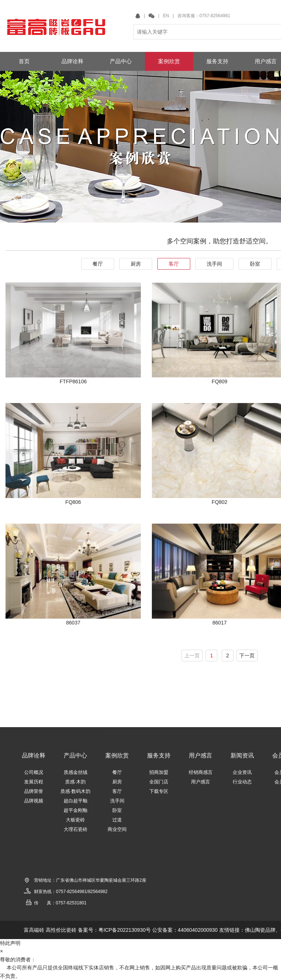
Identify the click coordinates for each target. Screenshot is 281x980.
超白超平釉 (76, 801)
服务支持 (159, 755)
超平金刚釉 (76, 810)
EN (166, 16)
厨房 (136, 264)
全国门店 (159, 782)
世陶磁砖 (42, 731)
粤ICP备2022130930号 (125, 930)
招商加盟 (159, 772)
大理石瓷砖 (76, 829)
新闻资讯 (242, 755)
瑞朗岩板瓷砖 (15, 731)
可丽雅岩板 (94, 731)
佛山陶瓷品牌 (260, 930)
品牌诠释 (34, 755)
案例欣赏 (117, 755)
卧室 (255, 264)
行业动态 (242, 782)
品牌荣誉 (34, 791)
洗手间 (214, 264)
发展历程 (34, 782)
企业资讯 (242, 772)
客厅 (174, 264)
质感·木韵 (75, 782)
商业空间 (117, 829)
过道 (117, 820)
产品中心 (75, 755)
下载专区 (159, 791)
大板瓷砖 (75, 820)
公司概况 (34, 772)
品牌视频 (34, 801)
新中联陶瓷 (67, 731)
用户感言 (201, 755)
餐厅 (98, 264)
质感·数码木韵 (75, 791)
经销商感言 (201, 772)
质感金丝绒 (76, 772)
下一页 (247, 656)
